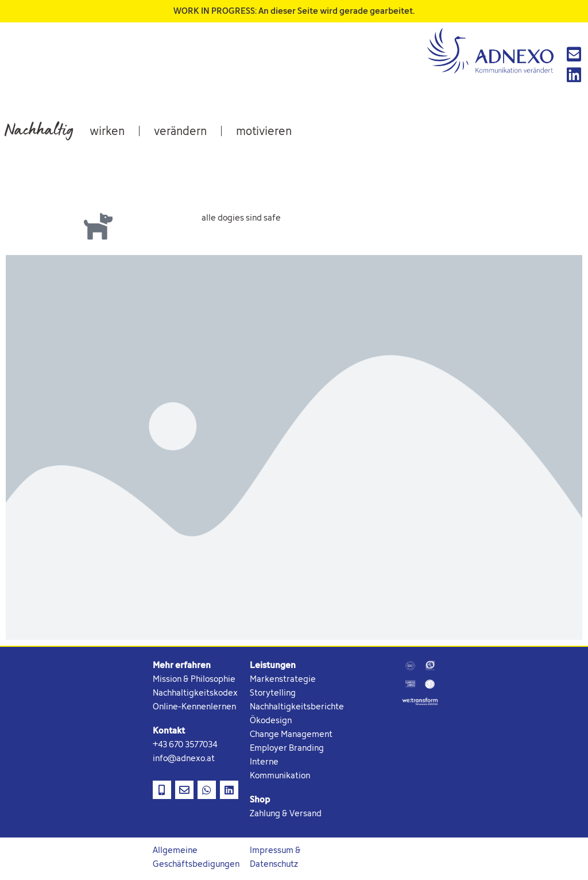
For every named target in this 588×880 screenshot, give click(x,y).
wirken (107, 132)
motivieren (264, 132)
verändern (180, 132)
